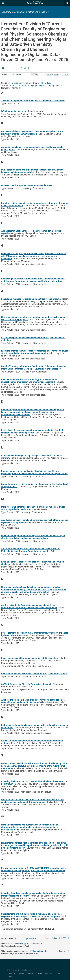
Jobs (11, 976)
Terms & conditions (44, 973)
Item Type (47, 83)
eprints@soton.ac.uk (28, 939)
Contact (57, 973)
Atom (49, 75)
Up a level (25, 68)
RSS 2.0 (65, 75)
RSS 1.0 (57, 75)
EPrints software (37, 951)
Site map (12, 973)
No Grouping (17, 83)
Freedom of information (26, 973)
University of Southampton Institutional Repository (25, 12)
